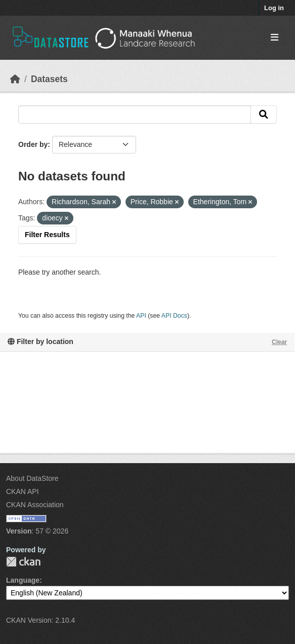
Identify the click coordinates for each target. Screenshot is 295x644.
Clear (279, 342)
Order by (33, 144)
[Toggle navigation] (275, 38)
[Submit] (264, 115)
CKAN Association (35, 505)
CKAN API (23, 491)
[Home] (15, 79)
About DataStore (32, 478)
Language (23, 580)
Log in (274, 8)
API (141, 316)
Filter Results (47, 235)
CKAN (23, 562)
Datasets (49, 79)
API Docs (174, 316)
